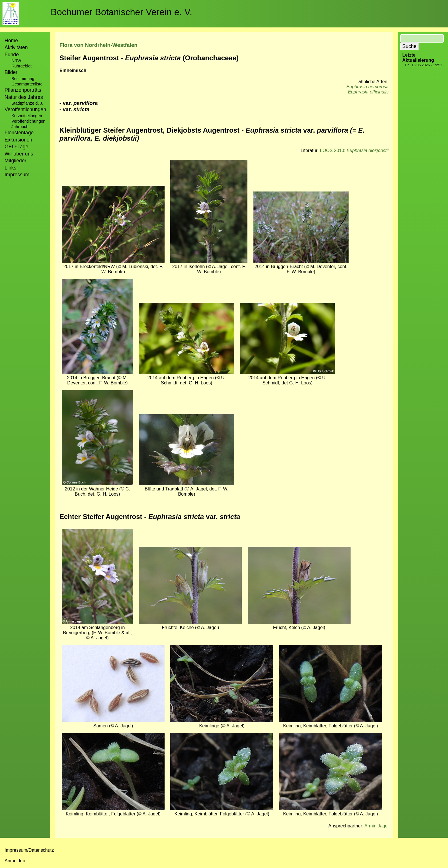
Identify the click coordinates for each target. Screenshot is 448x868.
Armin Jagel (377, 826)
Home (11, 41)
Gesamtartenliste (27, 84)
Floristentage (19, 133)
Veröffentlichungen (28, 121)
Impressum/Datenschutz (29, 850)
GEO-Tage (16, 147)
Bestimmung (23, 79)
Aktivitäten (16, 47)
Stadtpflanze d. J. (27, 103)
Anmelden (15, 861)
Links (10, 168)
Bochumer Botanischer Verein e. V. (122, 12)
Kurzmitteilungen (27, 116)
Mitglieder (15, 161)
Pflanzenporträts (23, 90)
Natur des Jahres (24, 97)
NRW (16, 61)
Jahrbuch (20, 127)
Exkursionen (18, 140)
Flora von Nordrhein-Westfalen (98, 45)
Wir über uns (19, 154)
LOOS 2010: (354, 150)
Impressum (17, 175)
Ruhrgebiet (21, 66)
